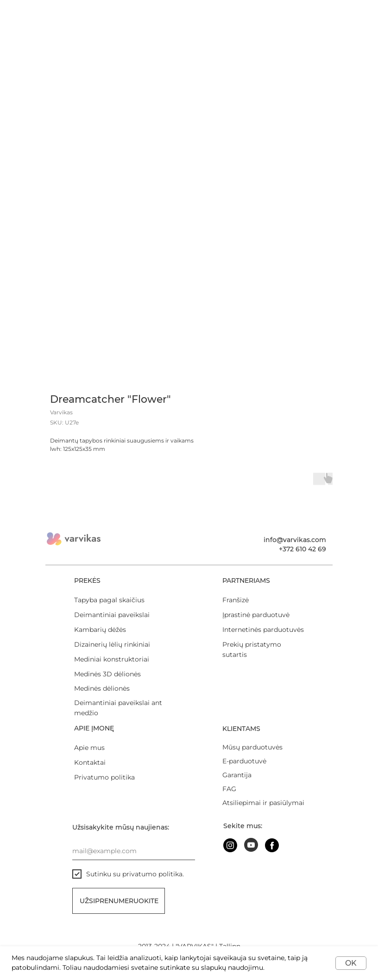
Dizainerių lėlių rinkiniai (112, 644)
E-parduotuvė (244, 761)
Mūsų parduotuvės (252, 747)
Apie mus (89, 748)
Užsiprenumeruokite (119, 901)
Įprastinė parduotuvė (256, 615)
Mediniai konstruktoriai (112, 659)
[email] (134, 851)
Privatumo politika (104, 777)
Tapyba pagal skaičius (109, 600)
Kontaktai (90, 762)
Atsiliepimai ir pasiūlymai (263, 803)
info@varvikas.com (295, 540)
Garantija (237, 775)
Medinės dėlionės (102, 688)
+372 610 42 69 (302, 549)
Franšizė (236, 600)
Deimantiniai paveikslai (112, 615)
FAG (229, 789)
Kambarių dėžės (100, 630)
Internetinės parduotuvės (263, 630)
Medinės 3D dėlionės (107, 674)
